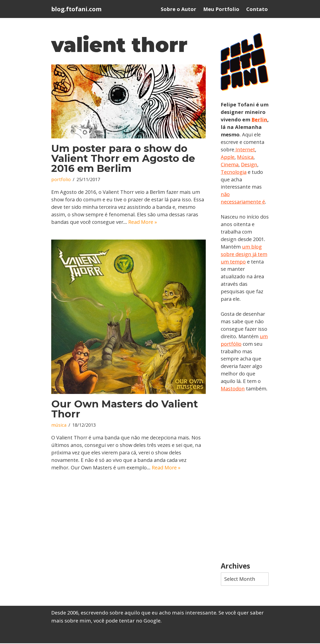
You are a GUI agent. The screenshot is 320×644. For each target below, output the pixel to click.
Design (229, 172)
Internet (231, 157)
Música (229, 164)
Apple (250, 157)
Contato (257, 9)
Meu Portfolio (221, 9)
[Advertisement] (245, 478)
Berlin (229, 127)
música (59, 426)
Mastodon (233, 389)
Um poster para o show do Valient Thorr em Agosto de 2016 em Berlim (123, 159)
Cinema (249, 164)
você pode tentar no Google (127, 621)
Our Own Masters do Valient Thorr (125, 409)
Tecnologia (252, 172)
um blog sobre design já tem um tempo (244, 254)
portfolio (61, 180)
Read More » (143, 222)
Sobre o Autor (178, 9)
